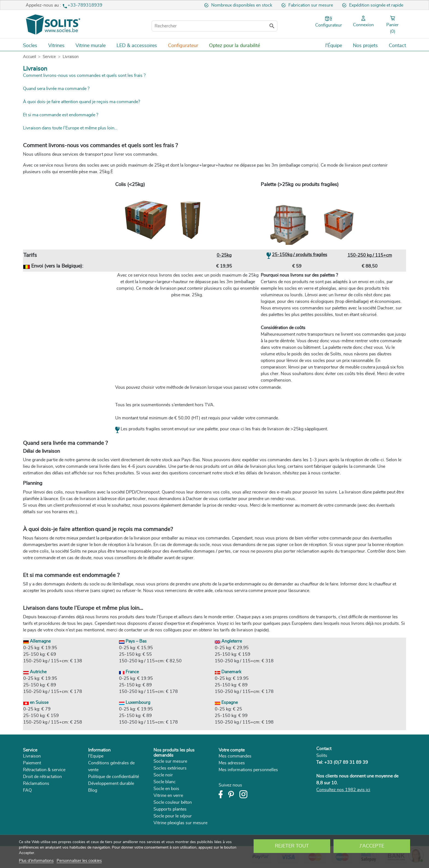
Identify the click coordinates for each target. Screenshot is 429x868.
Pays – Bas (133, 641)
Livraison (32, 756)
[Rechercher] (215, 26)
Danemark (228, 672)
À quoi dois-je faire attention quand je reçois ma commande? (82, 102)
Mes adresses (232, 763)
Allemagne (37, 641)
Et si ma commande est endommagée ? (61, 115)
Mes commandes (235, 756)
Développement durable (111, 783)
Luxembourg (135, 702)
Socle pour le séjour (173, 816)
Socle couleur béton (173, 802)
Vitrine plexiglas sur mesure (180, 823)
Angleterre (228, 641)
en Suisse (36, 702)
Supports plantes (170, 809)
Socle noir (163, 775)
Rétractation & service (44, 770)
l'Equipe (96, 756)
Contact (324, 749)
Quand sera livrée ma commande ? (56, 89)
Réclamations (36, 783)
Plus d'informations (36, 861)
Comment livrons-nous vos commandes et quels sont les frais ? (84, 76)
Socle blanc (165, 782)
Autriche (35, 672)
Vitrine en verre (168, 796)
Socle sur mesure (170, 761)
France (129, 672)
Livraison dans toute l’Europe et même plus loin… (70, 128)
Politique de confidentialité (114, 777)
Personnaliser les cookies (79, 861)
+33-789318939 (85, 5)
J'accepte (372, 846)
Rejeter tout (292, 846)
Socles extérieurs (170, 768)
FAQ (27, 790)
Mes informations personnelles (248, 770)
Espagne (226, 702)
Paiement (32, 763)
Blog (93, 790)
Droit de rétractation (42, 777)
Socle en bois (166, 789)
